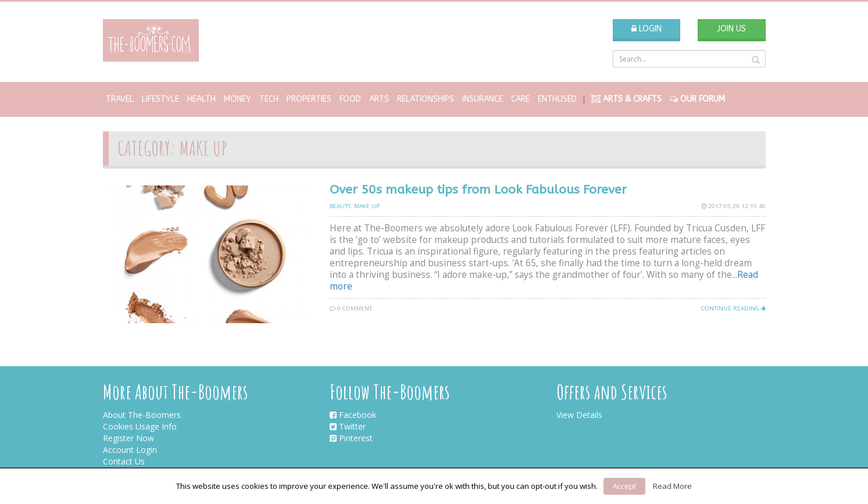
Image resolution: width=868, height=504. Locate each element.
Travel (120, 99)
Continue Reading (733, 308)
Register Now (128, 438)
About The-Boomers (142, 415)
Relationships (426, 99)
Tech (269, 99)
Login (646, 29)
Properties (309, 99)
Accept (624, 486)
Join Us (731, 29)
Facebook (353, 415)
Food (350, 99)
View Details (579, 415)
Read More (672, 486)
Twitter (348, 426)
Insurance (483, 99)
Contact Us (124, 461)
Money (237, 99)
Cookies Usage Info (140, 426)
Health (201, 99)
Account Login (130, 450)
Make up (367, 206)
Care (520, 99)
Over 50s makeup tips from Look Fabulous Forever (478, 190)
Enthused (557, 99)
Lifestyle (160, 99)
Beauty (340, 206)
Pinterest (351, 438)
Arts (379, 99)
